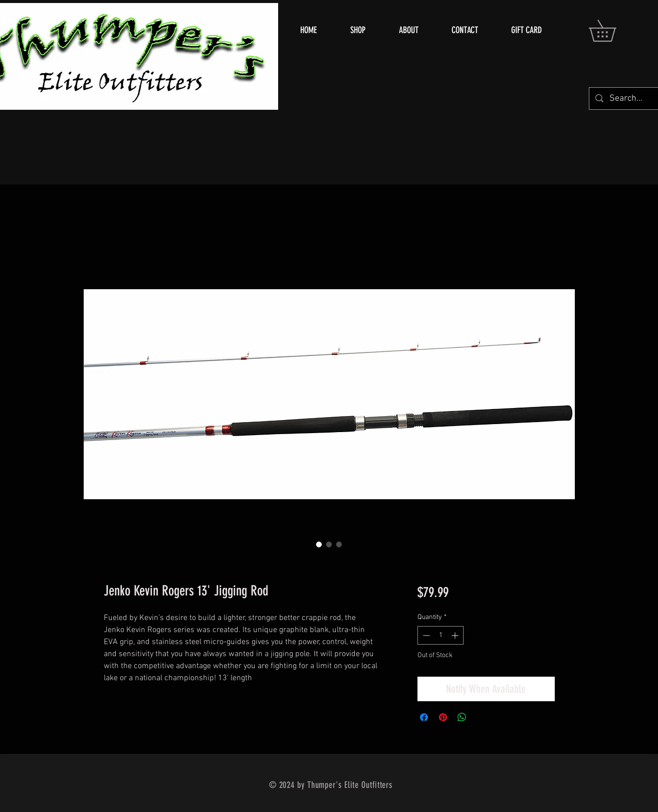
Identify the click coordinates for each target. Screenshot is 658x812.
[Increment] (456, 635)
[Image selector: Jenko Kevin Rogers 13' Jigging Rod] (319, 544)
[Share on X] (481, 717)
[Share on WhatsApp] (462, 717)
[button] (613, 31)
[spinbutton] (441, 635)
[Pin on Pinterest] (443, 717)
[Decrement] (425, 635)
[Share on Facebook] (424, 717)
